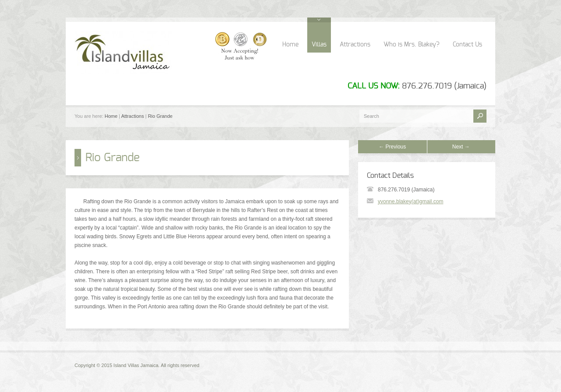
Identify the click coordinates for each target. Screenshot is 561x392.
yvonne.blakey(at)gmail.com (410, 201)
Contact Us (467, 45)
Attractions (355, 45)
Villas (319, 45)
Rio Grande (160, 116)
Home (290, 45)
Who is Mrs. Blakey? (412, 45)
